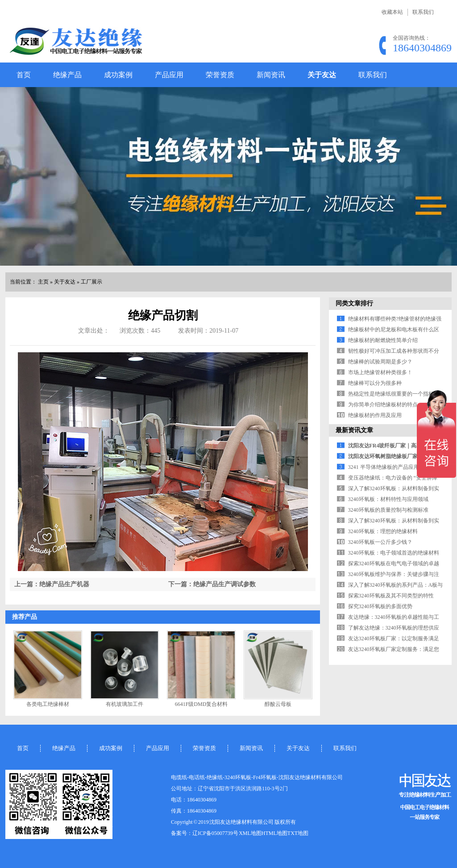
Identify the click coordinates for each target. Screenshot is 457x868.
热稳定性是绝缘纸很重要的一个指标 (391, 394)
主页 (43, 282)
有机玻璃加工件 (125, 704)
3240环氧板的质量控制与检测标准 (388, 510)
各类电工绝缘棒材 (48, 704)
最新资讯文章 (354, 430)
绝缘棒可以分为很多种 (375, 383)
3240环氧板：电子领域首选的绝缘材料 (394, 553)
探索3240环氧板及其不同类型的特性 (391, 596)
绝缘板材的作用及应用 (375, 415)
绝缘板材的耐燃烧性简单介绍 (383, 340)
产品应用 (169, 75)
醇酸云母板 (278, 704)
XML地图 (250, 833)
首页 (24, 75)
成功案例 (118, 75)
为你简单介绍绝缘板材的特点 (383, 405)
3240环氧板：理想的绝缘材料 (383, 531)
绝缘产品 (67, 75)
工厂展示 (91, 282)
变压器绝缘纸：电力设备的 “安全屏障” (394, 478)
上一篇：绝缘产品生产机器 (52, 584)
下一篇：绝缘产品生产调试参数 (212, 584)
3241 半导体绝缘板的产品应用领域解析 (394, 467)
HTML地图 (274, 833)
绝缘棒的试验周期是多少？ (380, 362)
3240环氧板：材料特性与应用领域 (388, 499)
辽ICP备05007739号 (215, 833)
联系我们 (423, 12)
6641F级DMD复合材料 (201, 704)
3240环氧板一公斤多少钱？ (380, 542)
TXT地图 (298, 833)
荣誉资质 (220, 75)
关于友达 (322, 75)
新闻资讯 (271, 75)
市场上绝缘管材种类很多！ (380, 372)
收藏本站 (392, 12)
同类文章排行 (354, 303)
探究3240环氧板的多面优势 (380, 606)
